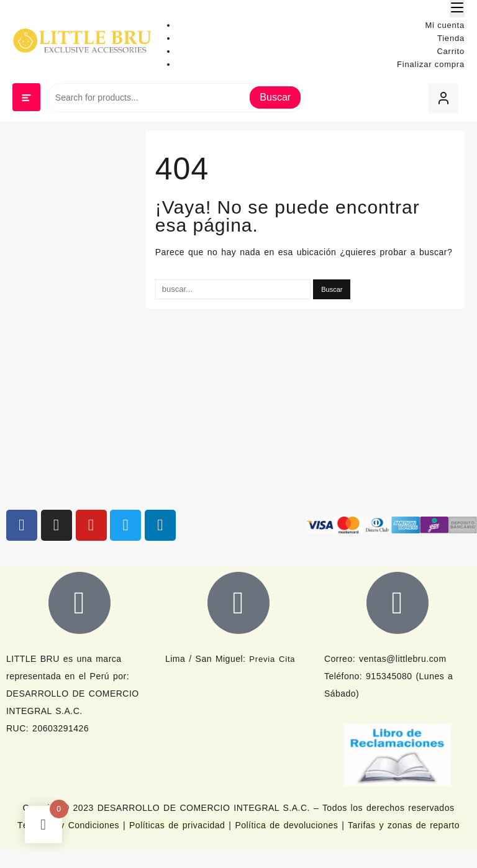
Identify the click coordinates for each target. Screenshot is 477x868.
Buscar (275, 97)
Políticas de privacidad (177, 825)
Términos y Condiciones (70, 825)
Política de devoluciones (286, 825)
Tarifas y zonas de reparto (404, 825)
